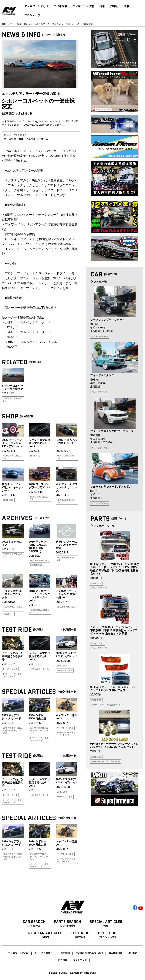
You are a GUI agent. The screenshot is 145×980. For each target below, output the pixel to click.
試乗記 (114, 6)
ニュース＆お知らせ (20, 24)
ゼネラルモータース (44, 24)
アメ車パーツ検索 (83, 6)
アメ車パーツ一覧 (103, 526)
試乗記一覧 (68, 630)
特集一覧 (69, 692)
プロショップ (32, 15)
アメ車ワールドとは (36, 6)
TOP (4, 24)
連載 (127, 6)
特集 (102, 6)
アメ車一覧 (99, 282)
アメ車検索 (60, 6)
